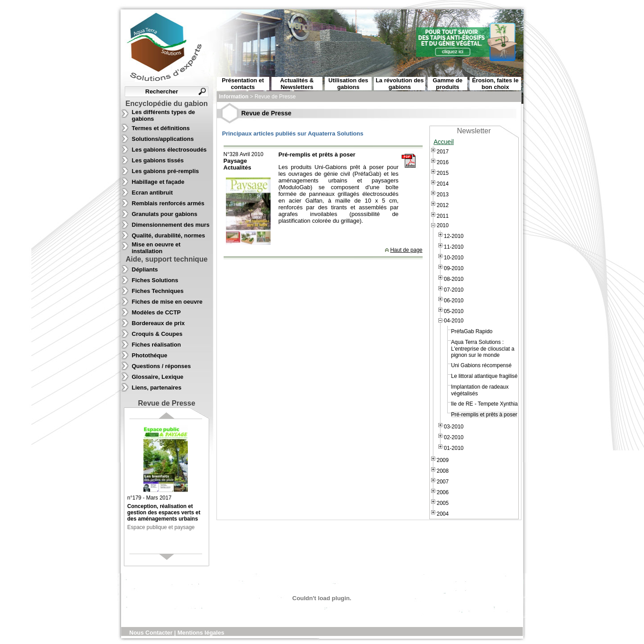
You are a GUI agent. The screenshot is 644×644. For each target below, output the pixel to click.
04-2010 (454, 321)
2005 (443, 503)
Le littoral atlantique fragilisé (485, 376)
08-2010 (454, 279)
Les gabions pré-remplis (165, 171)
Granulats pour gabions (165, 214)
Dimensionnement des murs (171, 225)
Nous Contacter (152, 633)
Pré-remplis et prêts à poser (484, 415)
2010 (443, 225)
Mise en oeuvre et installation (156, 248)
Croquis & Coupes (157, 334)
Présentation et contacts (243, 84)
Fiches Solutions (155, 280)
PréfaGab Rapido (472, 331)
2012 (443, 205)
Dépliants (145, 269)
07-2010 (454, 290)
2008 (443, 471)
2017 (443, 152)
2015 (443, 173)
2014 (443, 184)
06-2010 (454, 301)
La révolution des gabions (400, 84)
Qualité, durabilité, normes (169, 235)
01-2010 (454, 448)
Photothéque (150, 355)
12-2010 (454, 236)
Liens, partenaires (157, 388)
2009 (443, 460)
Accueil (444, 142)
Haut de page (406, 250)
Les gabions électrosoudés (169, 150)
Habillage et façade (158, 182)
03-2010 (454, 427)
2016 (443, 162)
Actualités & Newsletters (297, 84)
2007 (443, 482)
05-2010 (454, 311)
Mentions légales (201, 633)
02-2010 (454, 437)
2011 (443, 216)
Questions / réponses (161, 366)
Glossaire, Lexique (158, 377)
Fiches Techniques (158, 291)
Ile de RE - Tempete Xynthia (485, 404)
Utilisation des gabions (348, 84)
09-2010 (454, 268)
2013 (443, 195)
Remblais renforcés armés (168, 203)
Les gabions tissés (158, 160)
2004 (443, 514)
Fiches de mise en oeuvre (167, 302)
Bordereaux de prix (159, 323)
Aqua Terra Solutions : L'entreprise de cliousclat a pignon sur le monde (483, 349)
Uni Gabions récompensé (481, 365)
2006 (443, 492)
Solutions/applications (163, 139)
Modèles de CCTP (157, 312)
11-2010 (454, 247)
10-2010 (454, 258)
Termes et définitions (161, 128)
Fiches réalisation (157, 345)
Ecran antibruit (153, 193)
